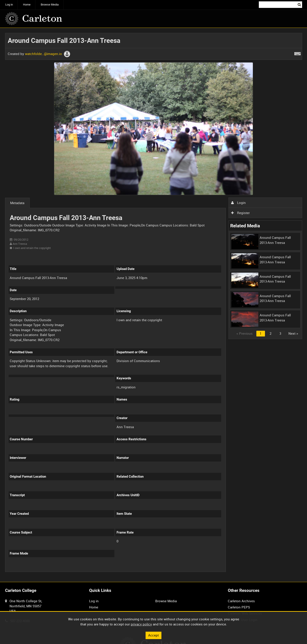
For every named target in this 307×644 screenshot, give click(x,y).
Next (293, 333)
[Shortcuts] (297, 53)
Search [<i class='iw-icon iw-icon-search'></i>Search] (299, 4)
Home (27, 5)
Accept (153, 635)
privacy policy (141, 624)
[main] (154, 305)
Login (238, 203)
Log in (9, 5)
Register (240, 213)
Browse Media (50, 5)
